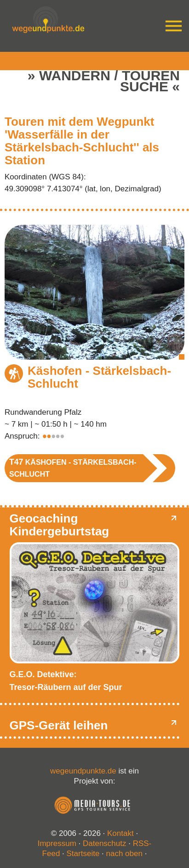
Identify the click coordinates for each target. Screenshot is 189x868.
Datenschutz (105, 843)
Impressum (57, 843)
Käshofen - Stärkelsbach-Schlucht (99, 377)
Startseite (83, 854)
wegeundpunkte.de (83, 771)
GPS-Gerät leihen (59, 725)
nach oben (124, 854)
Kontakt (120, 833)
